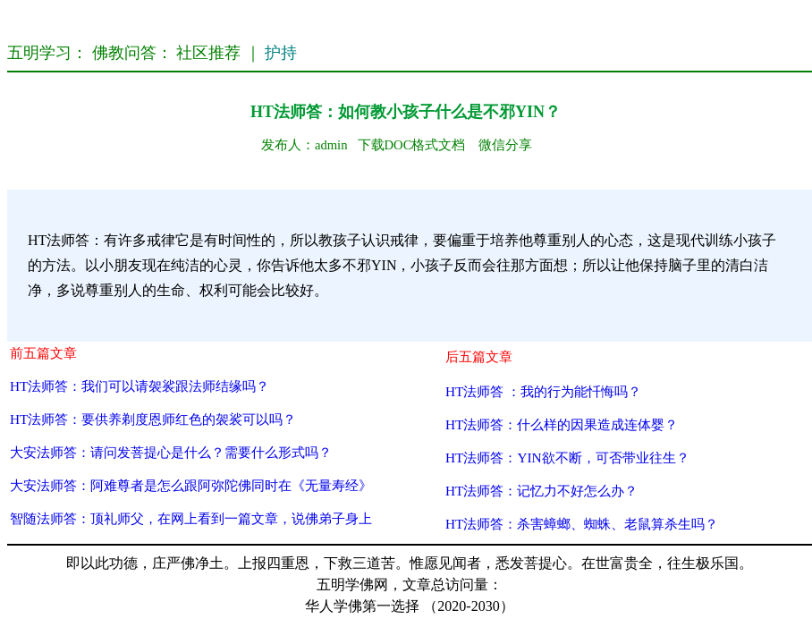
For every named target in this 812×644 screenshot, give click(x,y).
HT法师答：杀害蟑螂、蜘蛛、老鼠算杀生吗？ (582, 524)
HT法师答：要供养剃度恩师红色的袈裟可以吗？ (153, 419)
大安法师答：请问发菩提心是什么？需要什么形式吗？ (171, 452)
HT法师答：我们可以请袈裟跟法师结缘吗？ (140, 386)
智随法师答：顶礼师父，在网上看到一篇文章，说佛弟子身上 (191, 518)
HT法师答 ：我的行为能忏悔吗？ (543, 391)
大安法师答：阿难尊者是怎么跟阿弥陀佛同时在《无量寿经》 (191, 485)
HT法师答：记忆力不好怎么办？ (541, 491)
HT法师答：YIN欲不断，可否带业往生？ (567, 458)
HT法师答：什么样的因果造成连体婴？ (562, 424)
